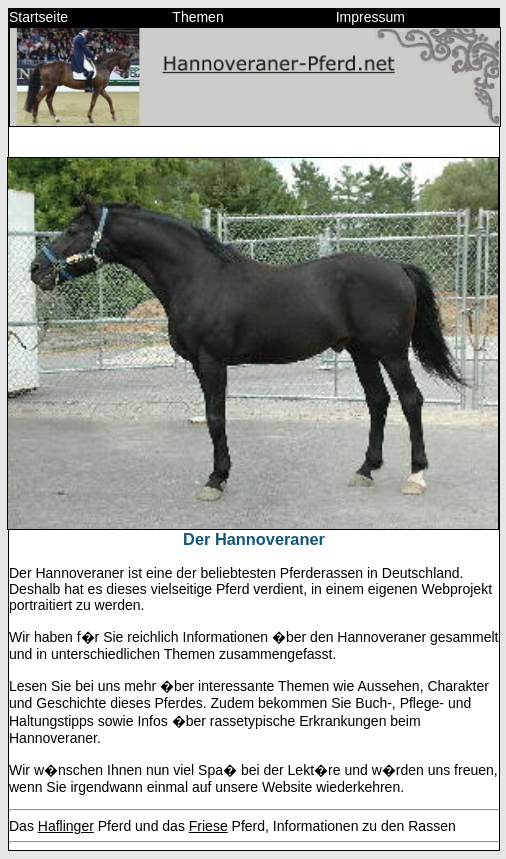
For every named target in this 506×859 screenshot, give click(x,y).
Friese (208, 826)
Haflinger (66, 826)
